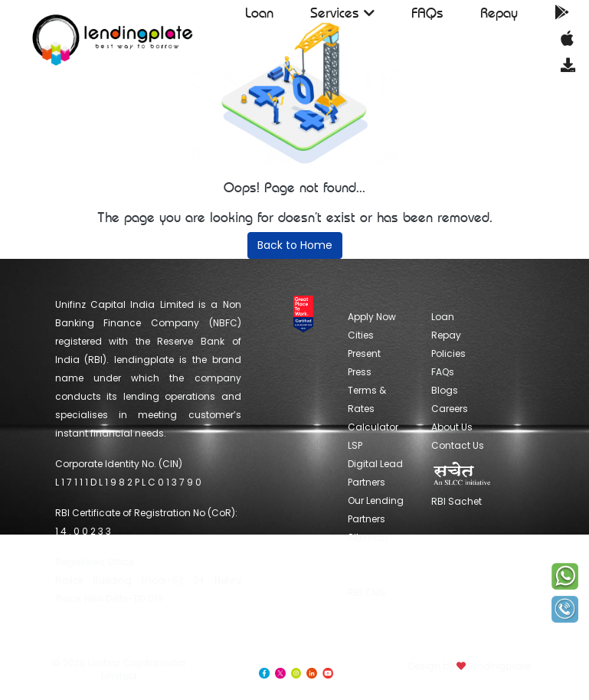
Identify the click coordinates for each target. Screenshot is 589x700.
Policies (448, 353)
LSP (355, 445)
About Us (452, 427)
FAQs (427, 13)
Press (360, 372)
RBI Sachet (462, 484)
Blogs (445, 390)
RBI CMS (367, 573)
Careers (450, 409)
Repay (499, 13)
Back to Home (295, 245)
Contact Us (458, 445)
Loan (259, 13)
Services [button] (342, 13)
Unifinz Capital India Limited (137, 669)
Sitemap (368, 537)
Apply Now (372, 317)
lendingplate (499, 666)
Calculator (373, 427)
